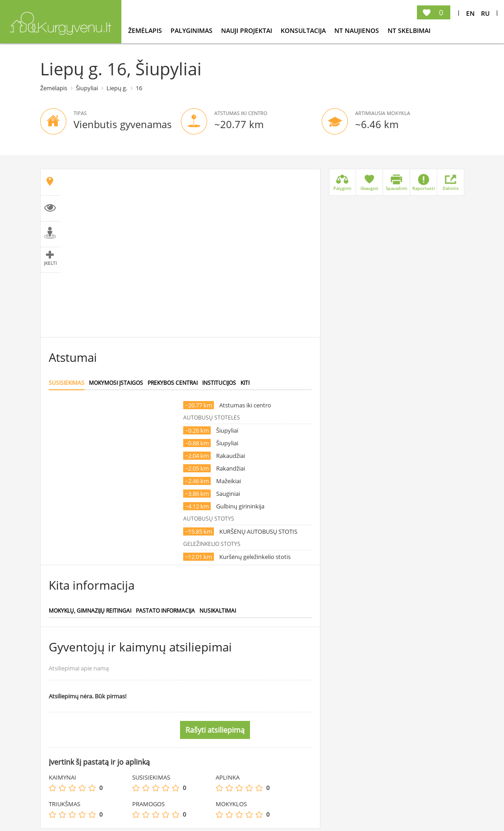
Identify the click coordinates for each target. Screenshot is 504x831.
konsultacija (304, 30)
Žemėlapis (146, 30)
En (470, 13)
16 (139, 88)
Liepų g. (117, 88)
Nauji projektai (247, 30)
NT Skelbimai (409, 30)
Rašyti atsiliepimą (215, 730)
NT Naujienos (358, 30)
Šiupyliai (87, 88)
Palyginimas (192, 30)
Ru (485, 13)
